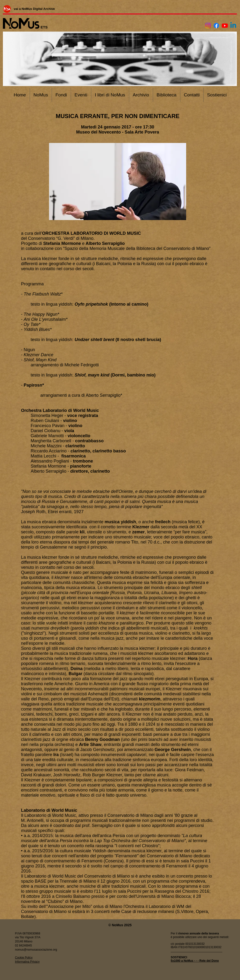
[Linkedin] (233, 26)
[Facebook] (216, 26)
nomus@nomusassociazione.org (36, 950)
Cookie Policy (24, 958)
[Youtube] (225, 26)
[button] (118, 181)
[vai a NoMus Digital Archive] (34, 9)
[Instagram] (208, 26)
